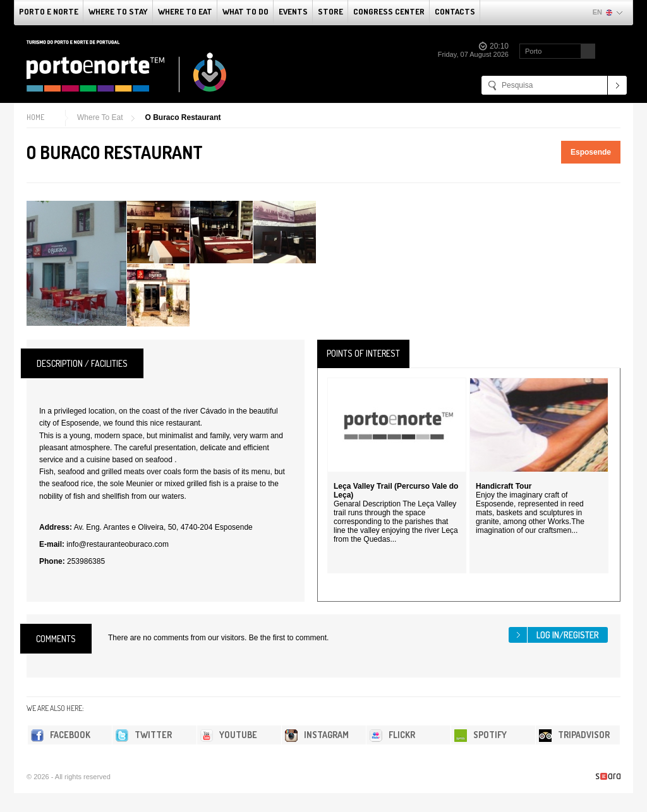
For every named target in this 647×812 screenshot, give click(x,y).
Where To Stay (118, 11)
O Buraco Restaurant (183, 117)
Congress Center (389, 11)
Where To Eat (185, 11)
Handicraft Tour (504, 486)
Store (330, 11)
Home (35, 117)
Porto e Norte (49, 11)
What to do (245, 11)
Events (293, 11)
